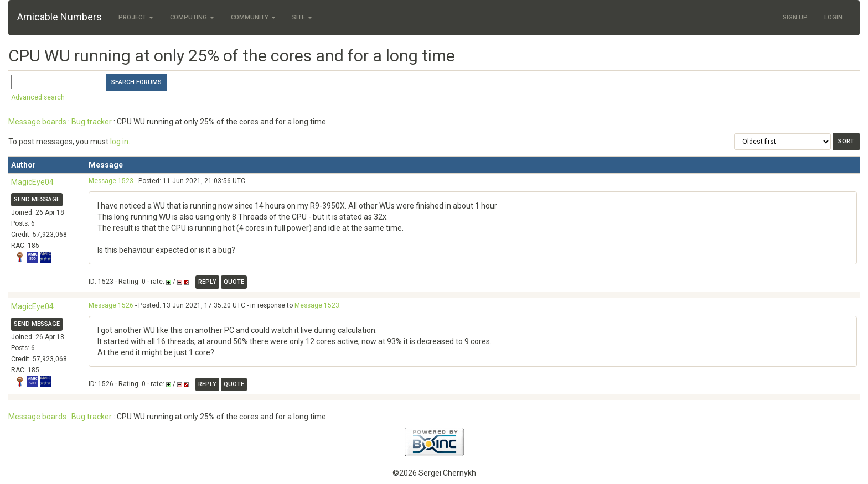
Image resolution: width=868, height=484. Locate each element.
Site (302, 17)
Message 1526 (111, 305)
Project (136, 17)
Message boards (37, 122)
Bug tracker (92, 122)
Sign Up (795, 17)
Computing (192, 17)
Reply (207, 282)
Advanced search (38, 97)
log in (119, 142)
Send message (37, 199)
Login (833, 17)
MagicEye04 (32, 182)
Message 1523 (111, 181)
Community (253, 17)
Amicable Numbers (60, 17)
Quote (234, 282)
